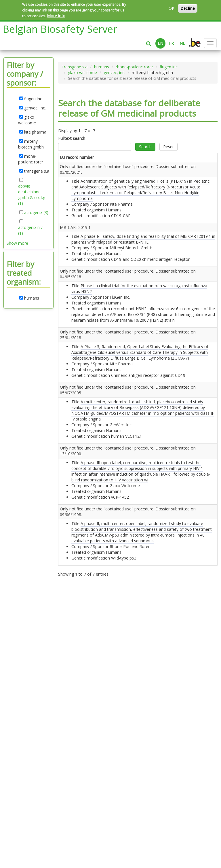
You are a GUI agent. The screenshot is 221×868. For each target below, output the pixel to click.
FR (171, 43)
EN (160, 43)
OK (172, 8)
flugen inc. (169, 67)
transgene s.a (75, 67)
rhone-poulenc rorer (134, 67)
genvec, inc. (114, 73)
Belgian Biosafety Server (60, 29)
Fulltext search (72, 138)
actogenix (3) (36, 213)
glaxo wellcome (82, 73)
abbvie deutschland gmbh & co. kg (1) (32, 195)
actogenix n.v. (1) (31, 230)
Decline (188, 8)
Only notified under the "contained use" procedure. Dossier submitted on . (72, 192)
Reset (168, 147)
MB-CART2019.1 (71, 270)
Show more (17, 243)
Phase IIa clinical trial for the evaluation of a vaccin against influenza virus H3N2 (106, 331)
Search (145, 147)
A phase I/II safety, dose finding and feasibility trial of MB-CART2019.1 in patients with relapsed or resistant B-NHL (106, 287)
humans (102, 67)
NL (182, 43)
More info (56, 16)
